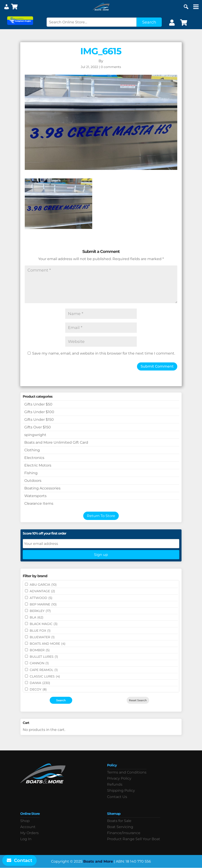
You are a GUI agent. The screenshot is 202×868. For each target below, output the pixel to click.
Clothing (32, 450)
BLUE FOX (40, 631)
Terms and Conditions (127, 772)
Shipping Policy (121, 790)
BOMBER (40, 650)
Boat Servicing (120, 827)
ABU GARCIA (43, 585)
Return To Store (101, 516)
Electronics (34, 458)
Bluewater (42, 637)
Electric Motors (38, 465)
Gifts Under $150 (39, 420)
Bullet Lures (44, 657)
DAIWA (40, 683)
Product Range (121, 839)
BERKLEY (40, 611)
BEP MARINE (43, 604)
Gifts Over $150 (38, 427)
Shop (25, 821)
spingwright (35, 435)
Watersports (35, 496)
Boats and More (98, 861)
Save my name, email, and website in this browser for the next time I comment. (104, 353)
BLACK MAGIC (44, 624)
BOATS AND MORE (48, 644)
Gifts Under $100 (39, 412)
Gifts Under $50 (38, 404)
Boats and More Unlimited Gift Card (56, 442)
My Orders (29, 833)
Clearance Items (39, 503)
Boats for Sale (119, 821)
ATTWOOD (41, 598)
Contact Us (117, 797)
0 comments (111, 67)
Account (28, 827)
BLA (37, 617)
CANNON (39, 663)
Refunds (115, 784)
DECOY (38, 689)
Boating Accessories (42, 488)
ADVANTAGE (42, 591)
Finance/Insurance (124, 833)
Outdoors (33, 481)
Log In (26, 839)
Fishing (31, 473)
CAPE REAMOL (44, 670)
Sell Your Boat (148, 839)
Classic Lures (45, 676)
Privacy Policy (119, 778)
